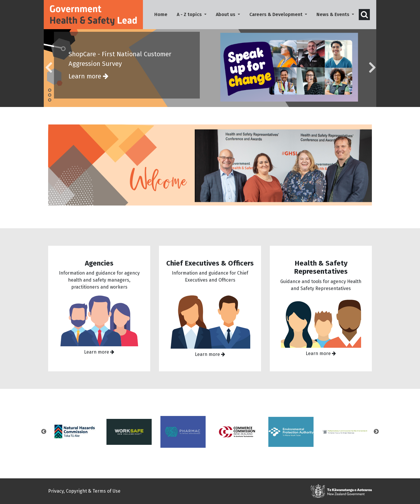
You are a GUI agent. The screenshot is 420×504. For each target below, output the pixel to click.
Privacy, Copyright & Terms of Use (84, 491)
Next (376, 435)
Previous (44, 435)
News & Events (334, 14)
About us (226, 14)
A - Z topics (190, 14)
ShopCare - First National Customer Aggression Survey (127, 69)
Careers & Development (276, 14)
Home (163, 14)
